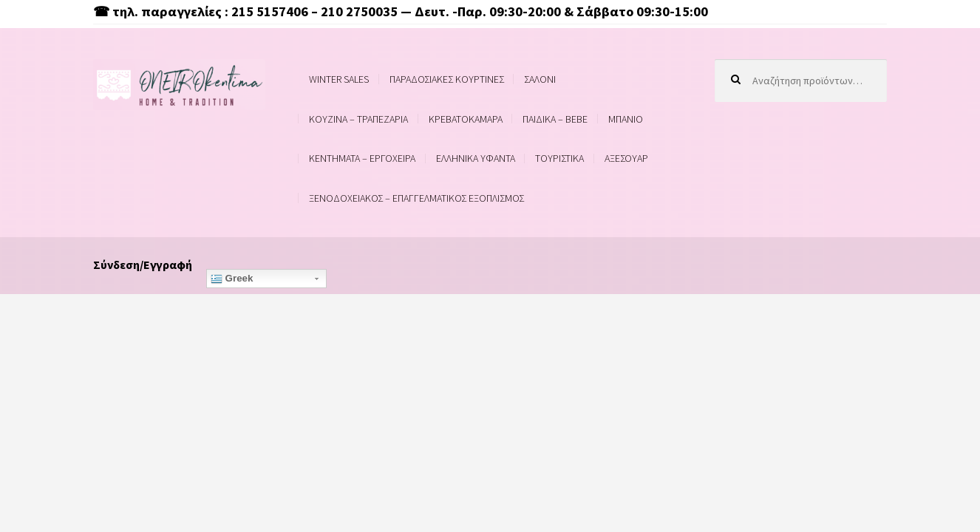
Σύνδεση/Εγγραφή (143, 265)
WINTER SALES (339, 79)
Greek (232, 279)
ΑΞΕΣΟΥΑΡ (626, 158)
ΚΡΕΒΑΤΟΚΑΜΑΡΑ (466, 119)
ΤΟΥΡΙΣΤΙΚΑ (559, 158)
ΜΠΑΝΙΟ (626, 119)
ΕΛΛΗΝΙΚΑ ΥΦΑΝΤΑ (476, 158)
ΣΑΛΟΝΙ (540, 79)
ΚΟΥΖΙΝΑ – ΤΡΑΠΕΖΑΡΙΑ (358, 119)
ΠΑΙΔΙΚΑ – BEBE (555, 119)
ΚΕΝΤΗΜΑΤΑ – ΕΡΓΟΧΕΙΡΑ (362, 158)
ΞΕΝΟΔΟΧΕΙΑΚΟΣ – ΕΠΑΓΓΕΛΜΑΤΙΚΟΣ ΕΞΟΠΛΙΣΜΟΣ (416, 198)
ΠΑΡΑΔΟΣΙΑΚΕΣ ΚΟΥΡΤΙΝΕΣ (447, 79)
